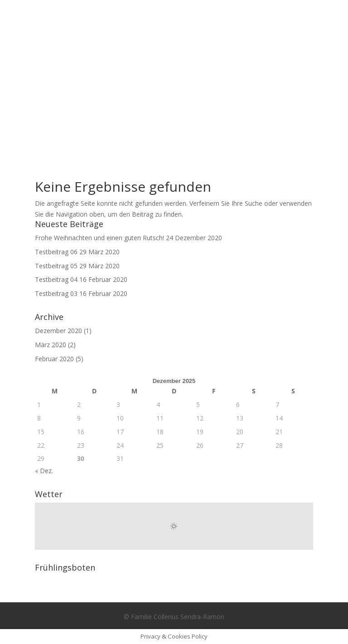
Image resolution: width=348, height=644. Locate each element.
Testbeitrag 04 (56, 279)
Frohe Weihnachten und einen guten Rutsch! (99, 238)
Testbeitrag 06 (56, 252)
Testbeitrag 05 (56, 266)
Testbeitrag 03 (56, 293)
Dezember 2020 (58, 331)
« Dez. (44, 471)
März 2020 (51, 345)
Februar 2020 (54, 359)
